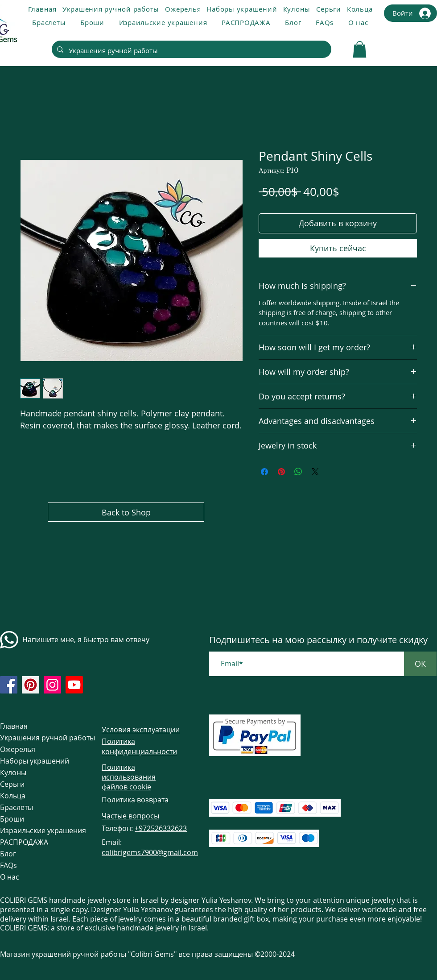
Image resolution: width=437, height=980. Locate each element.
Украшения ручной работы (34, 738)
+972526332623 (161, 828)
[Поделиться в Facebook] (264, 472)
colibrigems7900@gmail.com (150, 852)
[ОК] (420, 664)
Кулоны (13, 772)
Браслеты (16, 807)
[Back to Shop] (126, 512)
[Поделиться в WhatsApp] (298, 472)
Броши (12, 819)
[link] (360, 49)
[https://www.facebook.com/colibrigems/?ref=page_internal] (9, 685)
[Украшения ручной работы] (191, 50)
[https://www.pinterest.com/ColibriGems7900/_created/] (31, 685)
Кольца (13, 796)
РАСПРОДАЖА (24, 842)
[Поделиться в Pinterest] (281, 472)
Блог (8, 854)
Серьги (12, 784)
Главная (14, 726)
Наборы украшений (34, 761)
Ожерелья (18, 749)
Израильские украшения (34, 831)
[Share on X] (315, 472)
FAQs (8, 865)
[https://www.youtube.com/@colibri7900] (74, 685)
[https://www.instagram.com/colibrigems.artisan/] (52, 685)
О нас (10, 877)
